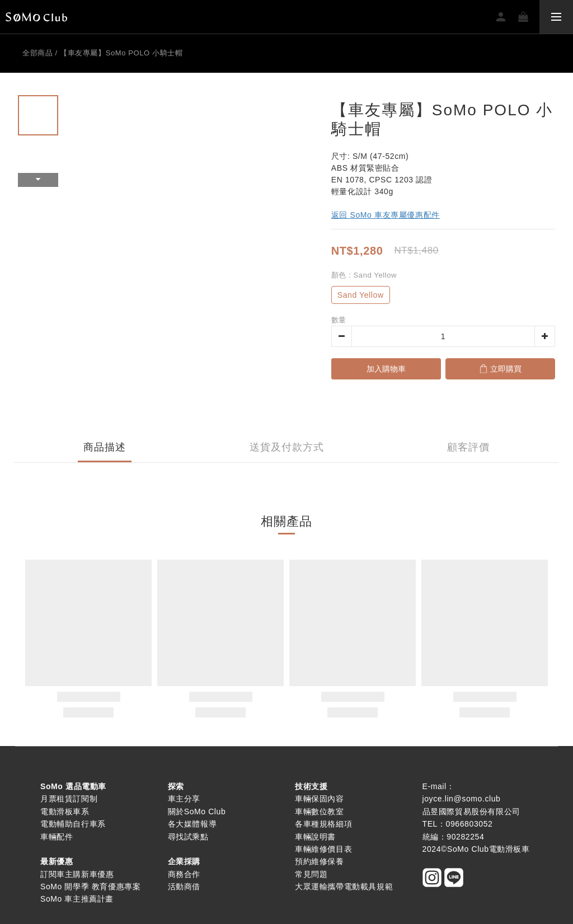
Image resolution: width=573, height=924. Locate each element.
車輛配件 (57, 837)
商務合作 (184, 874)
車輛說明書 (315, 837)
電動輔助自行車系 (73, 824)
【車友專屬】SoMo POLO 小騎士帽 (121, 53)
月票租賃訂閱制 (69, 799)
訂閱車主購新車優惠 (77, 874)
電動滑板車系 (65, 812)
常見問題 (311, 874)
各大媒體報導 (192, 824)
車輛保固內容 (320, 799)
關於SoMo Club (197, 812)
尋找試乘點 (188, 837)
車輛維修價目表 (323, 849)
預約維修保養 (320, 861)
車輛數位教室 (320, 812)
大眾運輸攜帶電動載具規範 (344, 887)
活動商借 (184, 887)
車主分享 (184, 799)
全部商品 (37, 53)
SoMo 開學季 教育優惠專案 (90, 887)
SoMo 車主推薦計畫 (77, 899)
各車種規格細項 (323, 824)
